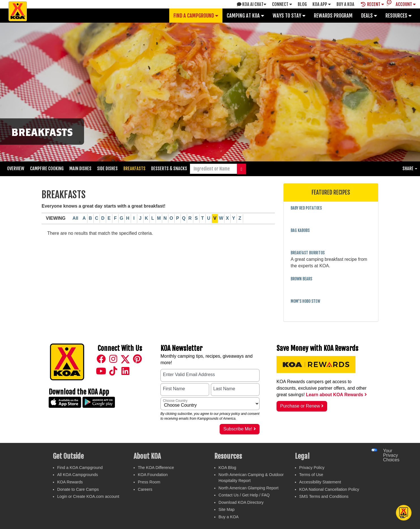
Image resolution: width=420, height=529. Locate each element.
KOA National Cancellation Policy (329, 489)
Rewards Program (333, 16)
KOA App (322, 4)
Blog (302, 4)
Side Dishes (107, 168)
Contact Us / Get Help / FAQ (244, 495)
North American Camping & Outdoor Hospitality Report (251, 478)
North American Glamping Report (248, 488)
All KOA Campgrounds (78, 475)
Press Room (149, 482)
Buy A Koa (345, 4)
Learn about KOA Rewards (336, 395)
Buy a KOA (229, 517)
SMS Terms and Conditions (324, 496)
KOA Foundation (153, 475)
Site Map (227, 509)
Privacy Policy (312, 468)
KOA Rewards (70, 482)
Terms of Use (311, 475)
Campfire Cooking (47, 168)
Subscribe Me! (240, 429)
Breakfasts (134, 168)
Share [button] (410, 168)
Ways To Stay (289, 16)
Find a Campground (196, 16)
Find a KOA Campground (80, 468)
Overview (16, 168)
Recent (372, 4)
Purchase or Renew (302, 406)
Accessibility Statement (320, 482)
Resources (398, 16)
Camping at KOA (245, 16)
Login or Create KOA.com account (88, 496)
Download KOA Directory (241, 502)
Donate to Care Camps (78, 489)
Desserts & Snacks (169, 168)
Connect (282, 4)
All (75, 218)
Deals (369, 16)
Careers (145, 489)
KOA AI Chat (252, 4)
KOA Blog (227, 468)
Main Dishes (80, 168)
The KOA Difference (156, 468)
